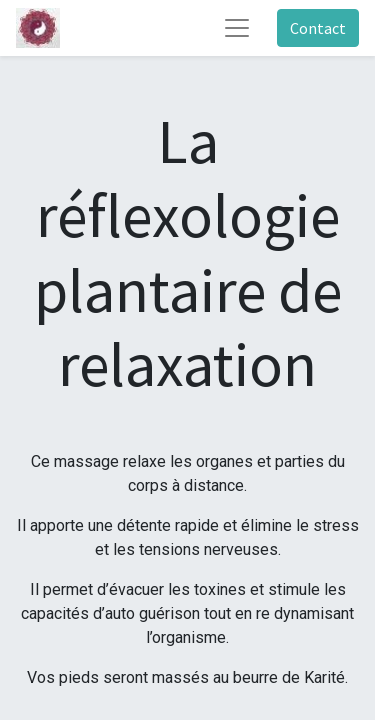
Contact (318, 28)
